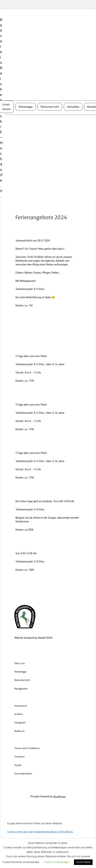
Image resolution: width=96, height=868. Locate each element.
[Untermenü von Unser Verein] (15, 107)
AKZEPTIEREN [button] (83, 862)
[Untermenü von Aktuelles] (83, 107)
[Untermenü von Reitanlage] (37, 107)
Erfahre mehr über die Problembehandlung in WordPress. (40, 832)
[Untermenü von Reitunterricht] (63, 107)
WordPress (59, 796)
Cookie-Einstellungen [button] (56, 862)
